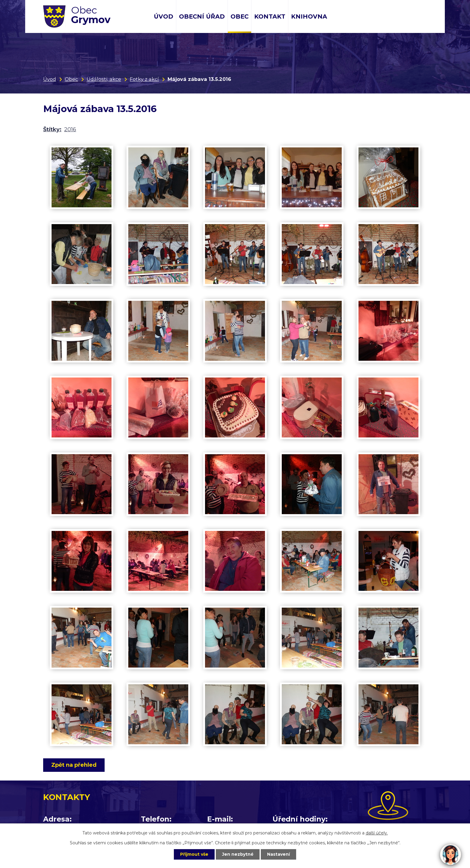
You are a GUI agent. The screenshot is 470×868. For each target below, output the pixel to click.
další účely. (377, 833)
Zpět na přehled (74, 765)
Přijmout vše (194, 854)
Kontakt (270, 16)
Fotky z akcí (144, 79)
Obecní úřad (202, 16)
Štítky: (52, 129)
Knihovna (309, 16)
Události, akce (104, 79)
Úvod (164, 16)
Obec (239, 16)
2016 (70, 129)
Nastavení (279, 854)
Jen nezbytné (238, 854)
